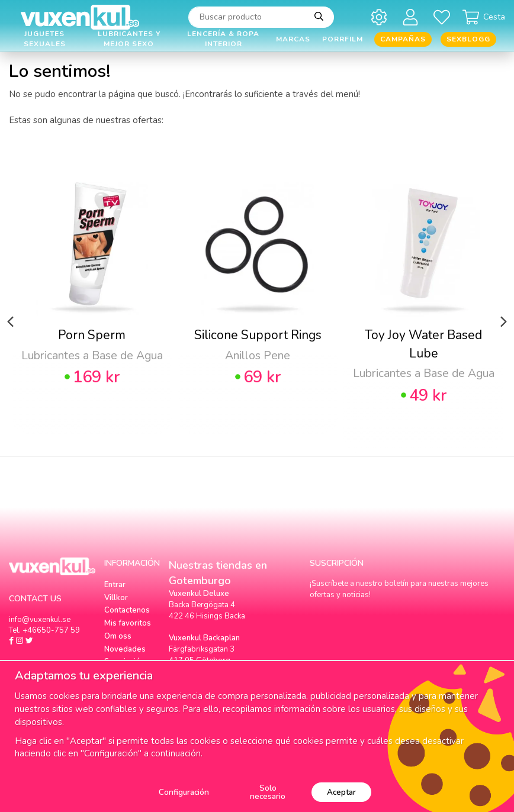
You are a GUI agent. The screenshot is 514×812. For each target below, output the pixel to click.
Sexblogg (468, 39)
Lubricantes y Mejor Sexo (129, 39)
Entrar (115, 585)
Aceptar (341, 792)
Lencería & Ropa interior (223, 39)
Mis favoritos (128, 623)
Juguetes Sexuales (45, 39)
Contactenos (127, 610)
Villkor (116, 598)
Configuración (184, 792)
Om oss (118, 636)
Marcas (293, 39)
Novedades (125, 649)
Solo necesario (268, 792)
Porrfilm (343, 39)
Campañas (403, 39)
